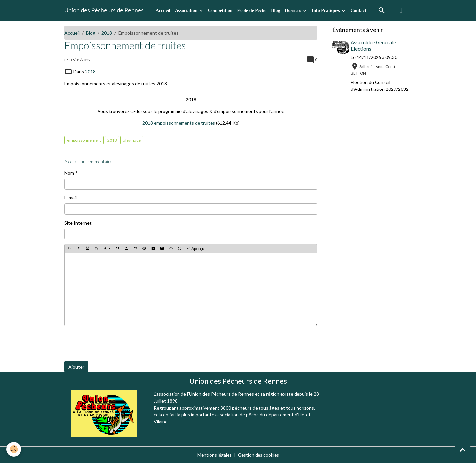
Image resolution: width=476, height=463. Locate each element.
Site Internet (78, 222)
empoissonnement (84, 140)
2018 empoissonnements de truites (178, 122)
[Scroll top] (463, 450)
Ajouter (76, 366)
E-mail (71, 197)
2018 (107, 33)
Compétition (220, 10)
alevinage (132, 140)
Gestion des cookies (259, 455)
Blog (276, 10)
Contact (358, 10)
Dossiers (293, 10)
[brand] (104, 10)
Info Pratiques (326, 10)
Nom (69, 172)
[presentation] (115, 343)
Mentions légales (214, 455)
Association (187, 10)
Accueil (163, 10)
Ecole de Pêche (252, 10)
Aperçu (196, 248)
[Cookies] (14, 449)
